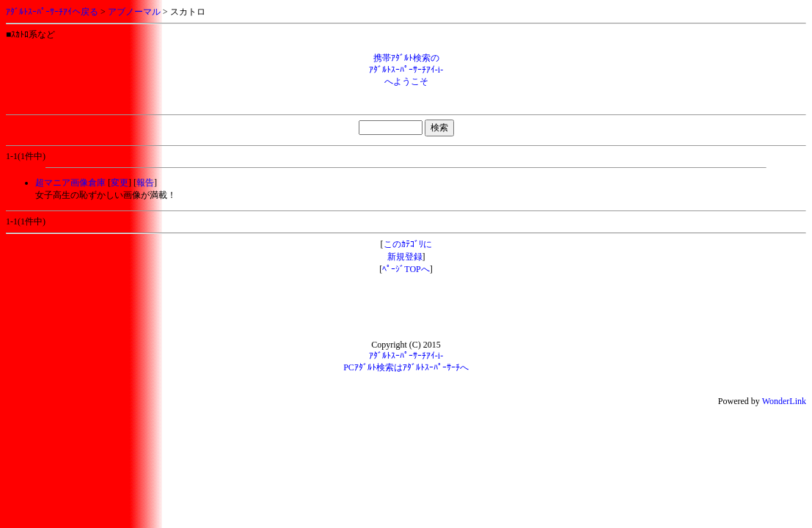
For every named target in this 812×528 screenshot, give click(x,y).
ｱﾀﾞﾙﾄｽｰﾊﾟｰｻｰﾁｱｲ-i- (406, 356)
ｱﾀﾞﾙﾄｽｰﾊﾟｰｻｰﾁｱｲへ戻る (52, 12)
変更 (120, 183)
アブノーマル (134, 12)
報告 (145, 183)
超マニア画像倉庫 (70, 183)
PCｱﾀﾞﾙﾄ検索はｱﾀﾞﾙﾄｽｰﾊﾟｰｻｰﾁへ (406, 367)
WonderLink (784, 401)
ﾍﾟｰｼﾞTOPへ (406, 269)
